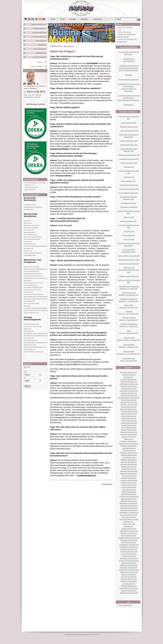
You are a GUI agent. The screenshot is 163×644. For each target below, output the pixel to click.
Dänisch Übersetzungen (129, 416)
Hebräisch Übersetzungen (129, 446)
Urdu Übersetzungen (129, 584)
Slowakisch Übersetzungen (129, 549)
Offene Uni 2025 (129, 217)
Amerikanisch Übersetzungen (129, 384)
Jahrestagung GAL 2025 (128, 203)
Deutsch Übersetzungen (129, 418)
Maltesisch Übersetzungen (129, 501)
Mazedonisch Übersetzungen (129, 503)
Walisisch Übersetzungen (129, 591)
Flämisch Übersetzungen (129, 430)
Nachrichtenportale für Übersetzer (35, 183)
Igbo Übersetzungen (129, 450)
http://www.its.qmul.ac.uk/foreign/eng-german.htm (35, 279)
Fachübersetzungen (40, 37)
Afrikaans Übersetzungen (129, 379)
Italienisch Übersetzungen (129, 462)
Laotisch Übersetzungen (129, 487)
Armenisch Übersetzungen (129, 395)
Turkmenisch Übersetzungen (129, 572)
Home (53, 19)
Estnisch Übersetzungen (129, 425)
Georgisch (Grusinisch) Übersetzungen (128, 438)
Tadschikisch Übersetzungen (129, 558)
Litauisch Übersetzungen (129, 494)
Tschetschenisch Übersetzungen (129, 570)
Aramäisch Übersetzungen (129, 393)
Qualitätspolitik (42, 53)
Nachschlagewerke (40, 57)
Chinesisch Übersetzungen (129, 414)
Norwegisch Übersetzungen (129, 515)
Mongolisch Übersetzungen (129, 508)
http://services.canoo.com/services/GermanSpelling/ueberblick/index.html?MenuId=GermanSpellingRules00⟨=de (47, 335)
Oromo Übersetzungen (129, 517)
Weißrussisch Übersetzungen (129, 593)
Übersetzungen (42, 41)
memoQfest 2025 (129, 231)
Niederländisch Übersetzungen (129, 512)
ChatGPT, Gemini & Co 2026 (129, 141)
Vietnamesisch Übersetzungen (129, 588)
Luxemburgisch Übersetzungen (129, 496)
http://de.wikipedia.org (126, 605)
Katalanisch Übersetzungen (129, 473)
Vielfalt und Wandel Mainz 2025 (129, 276)
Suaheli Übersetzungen (129, 556)
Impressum (98, 19)
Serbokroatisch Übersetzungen (129, 545)
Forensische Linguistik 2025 (129, 207)
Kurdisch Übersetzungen (129, 485)
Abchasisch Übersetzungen (128, 372)
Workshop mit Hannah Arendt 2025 (129, 155)
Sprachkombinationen (39, 24)
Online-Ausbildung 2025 (128, 181)
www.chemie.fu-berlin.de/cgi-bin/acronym (33, 328)
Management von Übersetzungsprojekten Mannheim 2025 (128, 270)
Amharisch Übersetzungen (129, 386)
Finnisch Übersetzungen (129, 428)
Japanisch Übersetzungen (129, 464)
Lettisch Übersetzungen (129, 492)
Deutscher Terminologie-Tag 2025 (129, 260)
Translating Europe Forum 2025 (129, 159)
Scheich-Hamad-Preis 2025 (129, 145)
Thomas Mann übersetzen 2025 (129, 189)
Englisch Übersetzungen (129, 421)
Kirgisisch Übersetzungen (129, 478)
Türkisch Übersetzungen (129, 574)
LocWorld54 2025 (129, 177)
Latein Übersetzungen (129, 490)
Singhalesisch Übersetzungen (129, 547)
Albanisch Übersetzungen (129, 382)
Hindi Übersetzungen (129, 448)
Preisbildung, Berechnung (72, 103)
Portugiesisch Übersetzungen (129, 531)
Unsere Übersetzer (40, 49)
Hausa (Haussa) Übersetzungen (129, 444)
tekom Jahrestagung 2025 (129, 163)
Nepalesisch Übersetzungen (129, 510)
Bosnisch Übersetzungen (129, 407)
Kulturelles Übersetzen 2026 (129, 127)
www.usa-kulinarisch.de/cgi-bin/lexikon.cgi (32, 291)
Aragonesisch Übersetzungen (129, 391)
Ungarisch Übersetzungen (129, 581)
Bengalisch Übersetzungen (129, 402)
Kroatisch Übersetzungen (129, 483)
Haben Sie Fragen (36, 66)
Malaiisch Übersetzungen (129, 499)
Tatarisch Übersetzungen (129, 563)
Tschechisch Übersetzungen (129, 568)
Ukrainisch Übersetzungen (129, 579)
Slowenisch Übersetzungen (129, 552)
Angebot (98, 84)
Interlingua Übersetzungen (129, 455)
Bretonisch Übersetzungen (128, 409)
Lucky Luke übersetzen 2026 (129, 131)
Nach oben (107, 484)
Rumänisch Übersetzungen (129, 533)
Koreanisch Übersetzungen (129, 480)
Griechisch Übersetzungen (129, 441)
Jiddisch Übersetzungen (129, 469)
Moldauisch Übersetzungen (129, 506)
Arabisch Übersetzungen (129, 388)
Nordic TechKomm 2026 (129, 123)
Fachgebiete (43, 45)
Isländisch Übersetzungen (129, 460)
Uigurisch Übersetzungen (129, 577)
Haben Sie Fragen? (69, 46)
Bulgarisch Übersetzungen (129, 411)
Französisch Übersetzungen (129, 432)
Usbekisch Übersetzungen (129, 586)
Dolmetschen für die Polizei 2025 (129, 264)
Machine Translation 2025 (128, 221)
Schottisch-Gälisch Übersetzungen (129, 538)
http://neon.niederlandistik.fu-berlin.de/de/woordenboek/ (33, 238)
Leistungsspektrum (40, 29)
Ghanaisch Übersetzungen (128, 434)
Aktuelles (85, 19)
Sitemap (40, 62)
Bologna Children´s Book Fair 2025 (129, 256)
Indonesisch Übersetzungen (129, 453)
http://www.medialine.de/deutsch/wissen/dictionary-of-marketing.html (40, 300)
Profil (62, 19)
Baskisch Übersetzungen (129, 400)
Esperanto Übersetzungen (129, 423)
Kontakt (73, 19)
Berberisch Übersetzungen (129, 405)
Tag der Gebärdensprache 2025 (128, 193)
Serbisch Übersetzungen (129, 542)
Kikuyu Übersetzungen (129, 476)
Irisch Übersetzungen (129, 457)
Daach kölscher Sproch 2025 (129, 185)
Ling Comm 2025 (129, 239)
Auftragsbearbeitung (40, 33)
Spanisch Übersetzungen (129, 554)
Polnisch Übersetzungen (129, 529)
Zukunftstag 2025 (129, 167)
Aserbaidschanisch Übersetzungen (129, 398)
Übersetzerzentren (30, 190)
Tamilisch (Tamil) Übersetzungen (129, 561)
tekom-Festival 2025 (128, 235)
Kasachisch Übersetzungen (129, 471)
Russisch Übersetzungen (129, 535)
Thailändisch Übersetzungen (129, 565)
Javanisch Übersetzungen (129, 467)
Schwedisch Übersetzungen (129, 540)
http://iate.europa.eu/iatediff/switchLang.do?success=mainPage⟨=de (37, 270)
